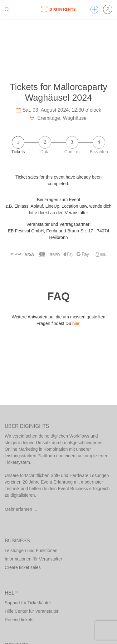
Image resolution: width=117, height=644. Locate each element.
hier (76, 323)
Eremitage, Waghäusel (58, 118)
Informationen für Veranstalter (33, 559)
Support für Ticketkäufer (28, 603)
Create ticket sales (23, 567)
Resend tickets (19, 620)
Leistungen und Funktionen (31, 550)
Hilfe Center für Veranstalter (32, 611)
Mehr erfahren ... (21, 509)
